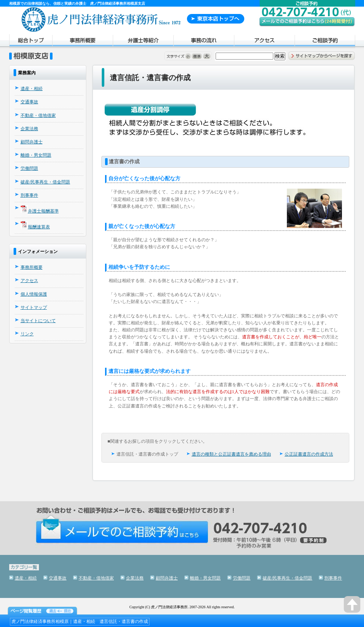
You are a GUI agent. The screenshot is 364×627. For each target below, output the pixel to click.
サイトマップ (34, 307)
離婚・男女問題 (36, 155)
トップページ (31, 42)
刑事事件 (29, 195)
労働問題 (29, 168)
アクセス (264, 42)
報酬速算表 (39, 227)
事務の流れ (204, 42)
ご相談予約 (325, 42)
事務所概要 (82, 42)
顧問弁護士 (32, 142)
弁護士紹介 (143, 42)
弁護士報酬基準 (43, 211)
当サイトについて (38, 321)
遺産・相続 (32, 89)
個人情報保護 (34, 294)
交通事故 (29, 102)
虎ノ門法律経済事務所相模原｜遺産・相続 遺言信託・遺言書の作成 (80, 621)
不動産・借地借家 (38, 115)
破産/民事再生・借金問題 (45, 182)
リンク (27, 334)
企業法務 (29, 129)
